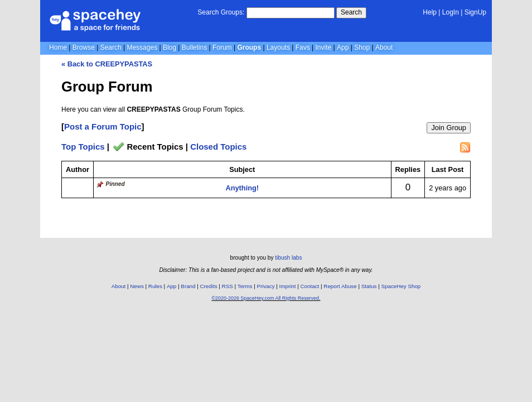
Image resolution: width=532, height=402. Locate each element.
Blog (170, 47)
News (137, 286)
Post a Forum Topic (103, 126)
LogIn (451, 12)
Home (58, 47)
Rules (155, 286)
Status (369, 286)
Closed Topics (218, 147)
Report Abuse (340, 286)
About (384, 47)
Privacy (265, 286)
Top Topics (83, 147)
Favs (303, 47)
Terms (245, 286)
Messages (142, 47)
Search (351, 12)
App (343, 47)
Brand (188, 286)
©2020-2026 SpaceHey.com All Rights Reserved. (266, 298)
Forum (222, 47)
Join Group (449, 128)
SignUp (475, 12)
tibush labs (288, 258)
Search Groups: (221, 12)
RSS (228, 286)
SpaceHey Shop (401, 286)
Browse (84, 47)
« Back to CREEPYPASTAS (107, 64)
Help (430, 12)
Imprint (288, 286)
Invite (324, 47)
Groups (249, 47)
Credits (209, 286)
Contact (310, 286)
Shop (362, 47)
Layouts (278, 47)
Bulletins (194, 47)
